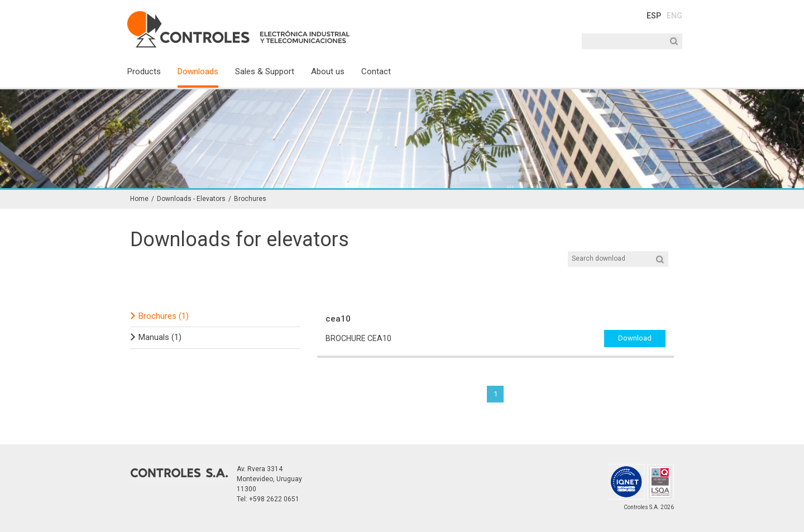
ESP (654, 16)
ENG (674, 16)
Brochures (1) (164, 316)
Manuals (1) (160, 337)
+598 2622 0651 (274, 499)
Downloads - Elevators (191, 199)
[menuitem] (152, 76)
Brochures (250, 199)
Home (139, 199)
